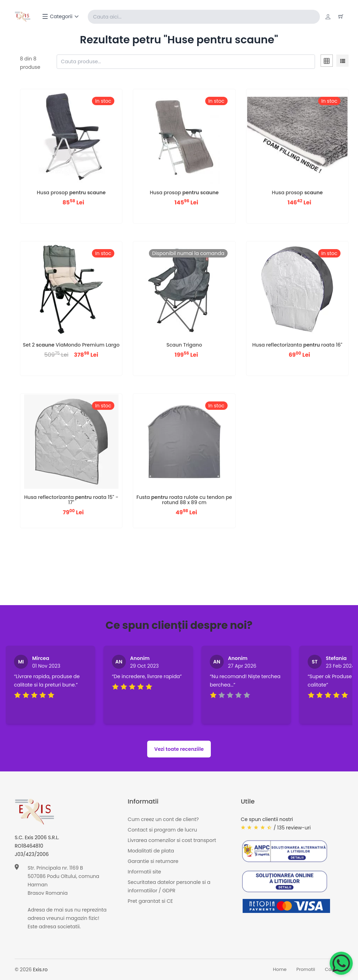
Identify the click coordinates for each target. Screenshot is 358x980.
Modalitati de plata (151, 851)
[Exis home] (23, 17)
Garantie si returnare (153, 862)
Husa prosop (71, 193)
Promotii (306, 970)
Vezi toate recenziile (179, 749)
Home (280, 970)
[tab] (327, 62)
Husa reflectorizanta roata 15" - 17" (71, 500)
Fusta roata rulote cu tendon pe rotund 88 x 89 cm (184, 500)
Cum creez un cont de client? (163, 820)
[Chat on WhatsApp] (341, 963)
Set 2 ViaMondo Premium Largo (71, 345)
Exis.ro (40, 970)
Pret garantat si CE (150, 901)
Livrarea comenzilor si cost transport (172, 841)
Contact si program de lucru (162, 830)
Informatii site (144, 872)
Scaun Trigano (184, 345)
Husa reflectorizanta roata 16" (298, 345)
